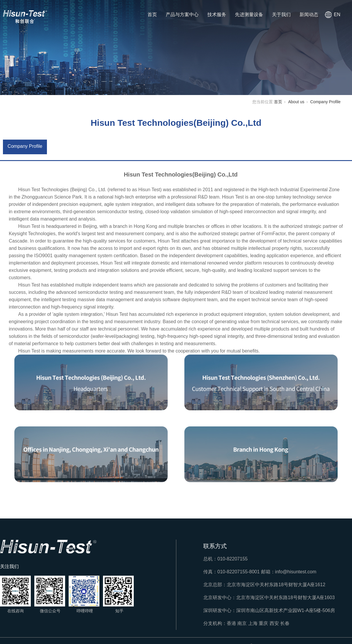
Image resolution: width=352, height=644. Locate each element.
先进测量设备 (249, 15)
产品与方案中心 (182, 15)
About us (296, 102)
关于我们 (281, 15)
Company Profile (326, 102)
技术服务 (217, 15)
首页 (152, 15)
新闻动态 (309, 15)
